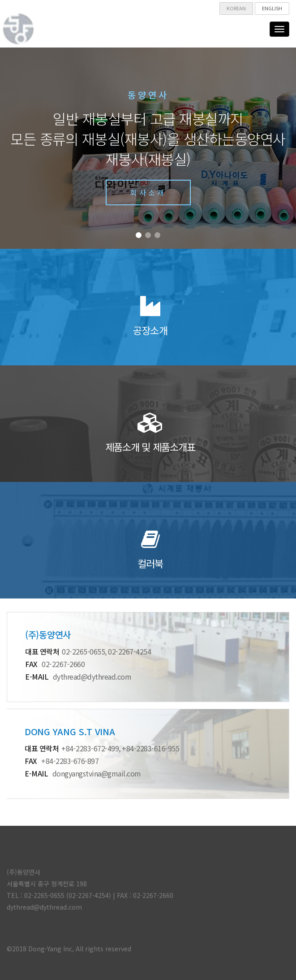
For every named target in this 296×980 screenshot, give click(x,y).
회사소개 (148, 192)
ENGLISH (272, 8)
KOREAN (236, 8)
